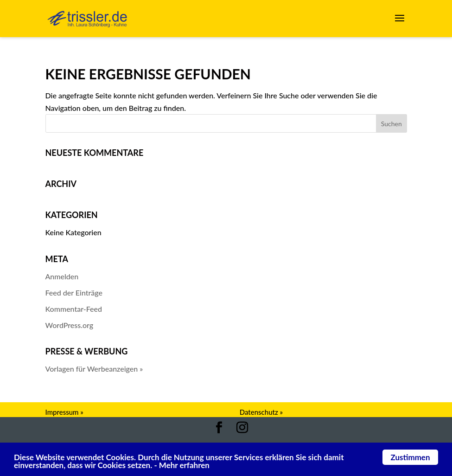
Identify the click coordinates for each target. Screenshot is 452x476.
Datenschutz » (261, 412)
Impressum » (64, 412)
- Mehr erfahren (182, 465)
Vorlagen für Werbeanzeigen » (94, 369)
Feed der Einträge (74, 293)
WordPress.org (70, 325)
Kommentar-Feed (74, 309)
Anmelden (62, 276)
